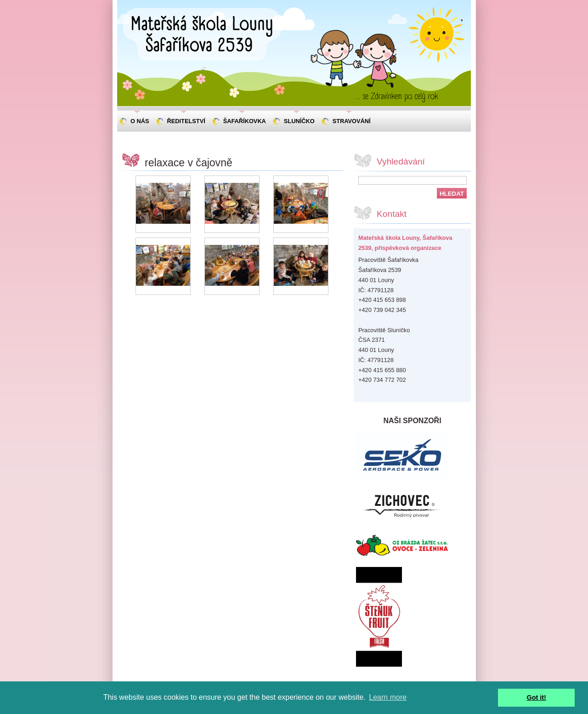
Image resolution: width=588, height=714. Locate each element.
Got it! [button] (537, 697)
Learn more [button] (388, 697)
